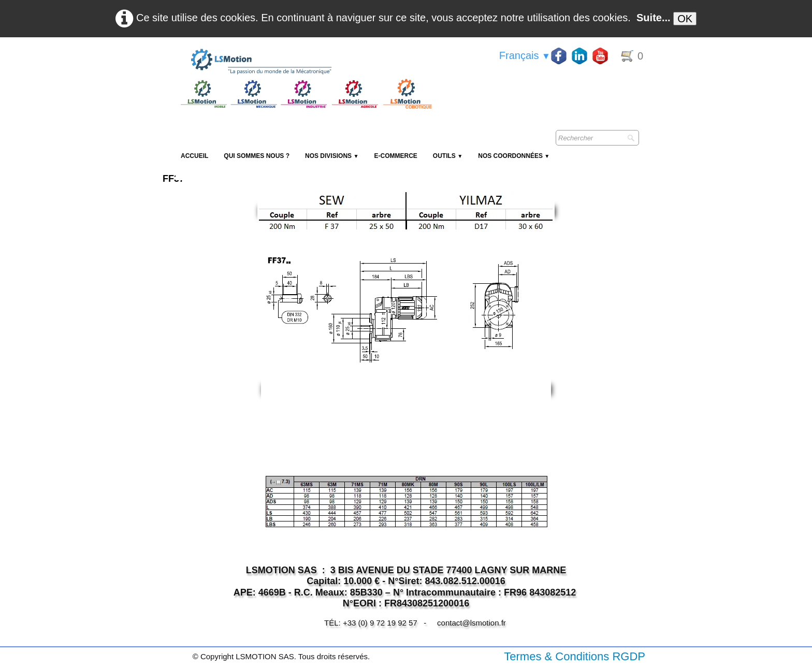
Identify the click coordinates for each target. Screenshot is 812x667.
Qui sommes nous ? (257, 156)
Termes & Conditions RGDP (575, 656)
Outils (448, 156)
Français (525, 55)
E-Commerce (395, 156)
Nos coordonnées (514, 156)
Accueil (194, 156)
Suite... (654, 18)
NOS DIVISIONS (332, 156)
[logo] (305, 62)
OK (685, 19)
